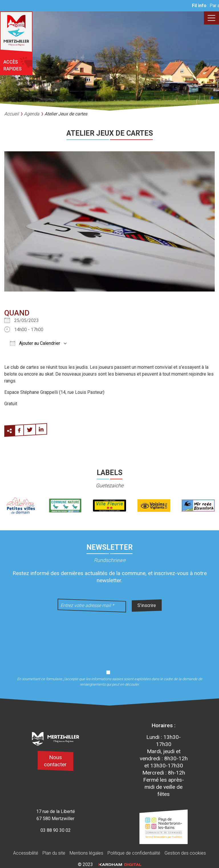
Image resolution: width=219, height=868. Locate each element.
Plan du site (54, 853)
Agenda (32, 114)
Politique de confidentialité (134, 853)
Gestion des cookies (185, 853)
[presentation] (109, 637)
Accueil (12, 114)
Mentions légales (86, 853)
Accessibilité (26, 853)
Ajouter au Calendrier (35, 343)
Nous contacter (55, 761)
